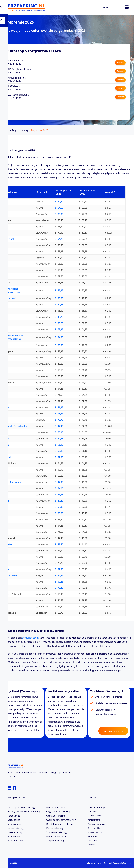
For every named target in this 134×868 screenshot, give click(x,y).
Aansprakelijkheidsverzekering (19, 807)
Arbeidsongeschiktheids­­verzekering (21, 812)
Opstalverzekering (56, 816)
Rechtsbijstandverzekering (60, 824)
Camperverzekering (13, 824)
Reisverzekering (55, 828)
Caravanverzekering (13, 828)
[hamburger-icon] (127, 8)
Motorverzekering (56, 807)
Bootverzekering (12, 820)
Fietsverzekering (11, 836)
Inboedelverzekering (14, 841)
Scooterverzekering (57, 832)
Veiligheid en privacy (94, 863)
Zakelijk (105, 7)
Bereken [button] (120, 62)
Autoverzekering (11, 816)
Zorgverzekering (20, 130)
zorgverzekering (31, 638)
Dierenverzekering (12, 832)
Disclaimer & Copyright (122, 863)
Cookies (107, 863)
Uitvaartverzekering (57, 836)
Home (6, 130)
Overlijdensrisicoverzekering (61, 820)
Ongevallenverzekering (58, 812)
